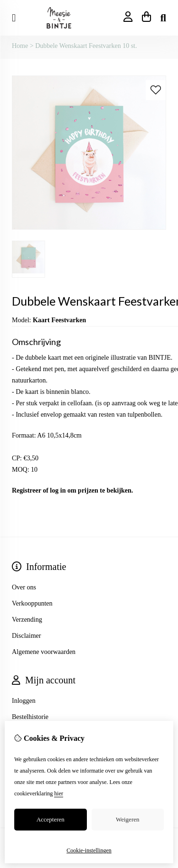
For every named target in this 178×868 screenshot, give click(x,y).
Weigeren (127, 819)
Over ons (24, 587)
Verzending (27, 620)
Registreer (27, 490)
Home (20, 46)
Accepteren (51, 819)
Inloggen (24, 701)
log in (58, 490)
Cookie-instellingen (89, 850)
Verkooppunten (32, 603)
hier (59, 793)
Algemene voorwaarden (44, 652)
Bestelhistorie (30, 717)
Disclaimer (26, 636)
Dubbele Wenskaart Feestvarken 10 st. (86, 46)
